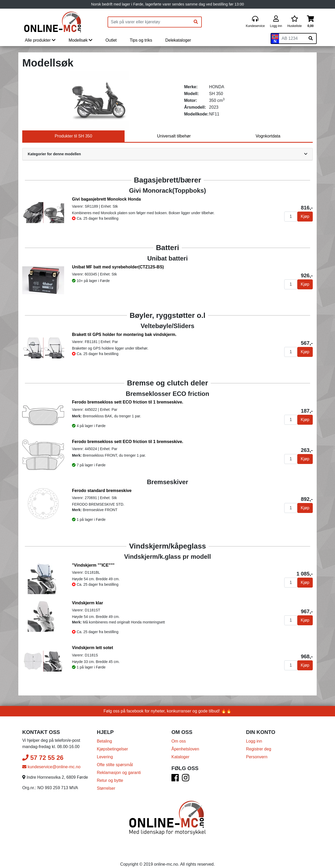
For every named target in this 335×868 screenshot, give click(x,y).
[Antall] (291, 217)
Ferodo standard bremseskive (102, 491)
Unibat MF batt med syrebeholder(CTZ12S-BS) (118, 267)
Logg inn (254, 741)
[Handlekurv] (311, 22)
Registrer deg (259, 749)
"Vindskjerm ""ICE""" (93, 565)
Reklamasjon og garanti (119, 773)
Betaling (104, 741)
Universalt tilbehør (174, 136)
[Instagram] (186, 779)
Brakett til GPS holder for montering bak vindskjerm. (124, 335)
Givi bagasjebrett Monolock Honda (106, 199)
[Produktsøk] (149, 22)
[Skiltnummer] (292, 38)
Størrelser (106, 788)
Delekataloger (178, 40)
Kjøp (305, 216)
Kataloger (180, 757)
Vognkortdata (268, 136)
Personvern (257, 757)
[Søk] (196, 22)
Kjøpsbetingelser (112, 749)
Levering (105, 757)
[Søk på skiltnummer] (311, 38)
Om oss (179, 741)
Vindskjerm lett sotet (93, 648)
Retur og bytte (110, 780)
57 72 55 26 (43, 758)
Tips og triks (141, 40)
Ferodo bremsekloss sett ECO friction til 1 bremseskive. (128, 402)
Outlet (111, 40)
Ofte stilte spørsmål (115, 765)
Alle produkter (40, 40)
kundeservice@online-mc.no (51, 767)
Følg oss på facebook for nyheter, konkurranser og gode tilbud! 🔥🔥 (168, 711)
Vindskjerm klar (88, 603)
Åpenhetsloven (185, 749)
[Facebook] (175, 779)
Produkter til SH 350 (73, 136)
